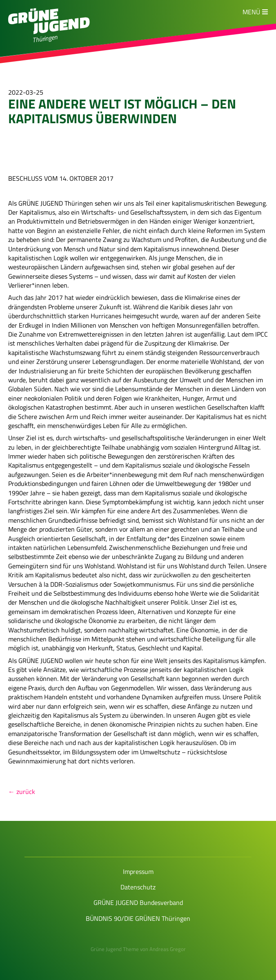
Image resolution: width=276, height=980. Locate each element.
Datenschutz (138, 887)
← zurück (22, 792)
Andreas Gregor (168, 949)
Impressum (138, 871)
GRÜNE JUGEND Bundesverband (138, 902)
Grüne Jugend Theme (115, 949)
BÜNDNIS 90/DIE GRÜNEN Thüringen (138, 918)
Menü (251, 12)
